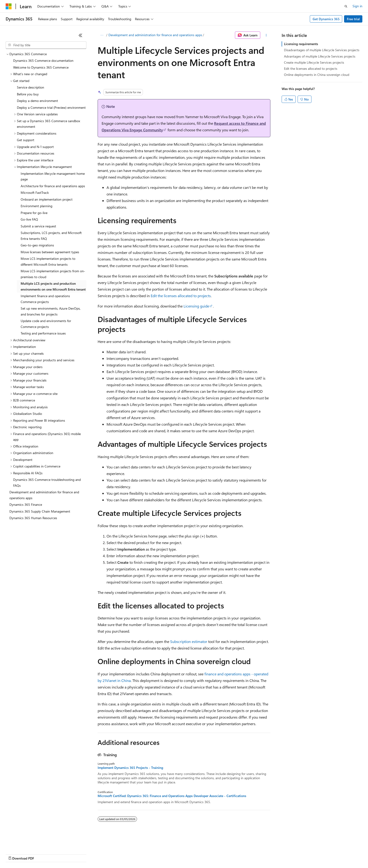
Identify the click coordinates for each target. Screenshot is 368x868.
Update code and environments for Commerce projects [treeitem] (46, 324)
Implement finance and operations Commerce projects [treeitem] (45, 299)
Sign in (357, 6)
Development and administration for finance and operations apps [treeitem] (44, 495)
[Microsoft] (9, 6)
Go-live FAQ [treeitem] (29, 219)
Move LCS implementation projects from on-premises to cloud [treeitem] (53, 274)
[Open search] (346, 6)
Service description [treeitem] (31, 87)
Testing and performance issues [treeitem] (43, 333)
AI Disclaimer (15, 854)
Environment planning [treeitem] (36, 206)
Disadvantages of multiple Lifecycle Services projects (322, 50)
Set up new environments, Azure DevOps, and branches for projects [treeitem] (51, 311)
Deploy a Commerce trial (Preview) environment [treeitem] (51, 107)
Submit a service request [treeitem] (38, 226)
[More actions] (266, 35)
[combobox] (46, 45)
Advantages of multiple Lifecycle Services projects (320, 56)
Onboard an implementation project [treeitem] (47, 199)
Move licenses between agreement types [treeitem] (50, 252)
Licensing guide (196, 306)
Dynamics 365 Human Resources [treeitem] (33, 518)
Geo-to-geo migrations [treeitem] (37, 245)
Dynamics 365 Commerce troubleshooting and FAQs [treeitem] (47, 483)
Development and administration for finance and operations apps (155, 35)
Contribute (84, 854)
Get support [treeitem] (26, 140)
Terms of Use (171, 854)
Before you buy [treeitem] (28, 94)
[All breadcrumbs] (102, 35)
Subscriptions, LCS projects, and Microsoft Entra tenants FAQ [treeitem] (51, 236)
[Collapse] (80, 35)
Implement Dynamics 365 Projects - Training (130, 768)
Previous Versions (43, 854)
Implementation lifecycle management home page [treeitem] (53, 176)
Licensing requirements (301, 44)
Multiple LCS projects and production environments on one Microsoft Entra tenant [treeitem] (53, 286)
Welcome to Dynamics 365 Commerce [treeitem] (41, 67)
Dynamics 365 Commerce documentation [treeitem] (43, 60)
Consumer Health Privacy (135, 854)
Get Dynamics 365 (326, 19)
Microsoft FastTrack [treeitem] (35, 193)
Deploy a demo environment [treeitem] (37, 101)
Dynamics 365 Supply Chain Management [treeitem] (40, 511)
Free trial (353, 19)
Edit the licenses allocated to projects (181, 296)
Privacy (103, 854)
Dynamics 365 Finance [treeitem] (26, 504)
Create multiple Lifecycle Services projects (314, 62)
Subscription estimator (189, 641)
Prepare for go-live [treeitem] (34, 213)
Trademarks (195, 854)
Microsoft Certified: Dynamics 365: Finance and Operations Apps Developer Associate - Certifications (172, 796)
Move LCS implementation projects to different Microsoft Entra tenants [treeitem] (48, 261)
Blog (64, 854)
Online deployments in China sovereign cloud (317, 75)
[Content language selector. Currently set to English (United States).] (27, 843)
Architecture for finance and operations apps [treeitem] (53, 186)
